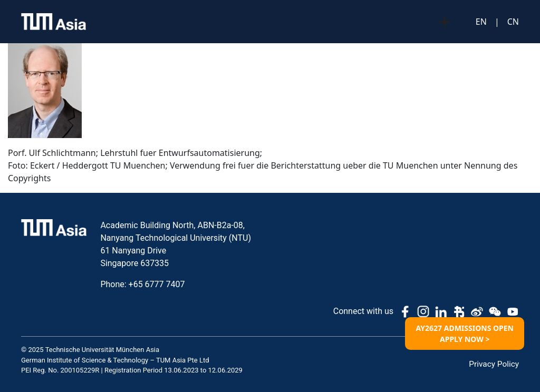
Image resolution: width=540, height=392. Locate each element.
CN (513, 22)
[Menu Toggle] (445, 22)
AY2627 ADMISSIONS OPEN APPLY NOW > (465, 334)
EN (481, 22)
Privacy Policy (493, 364)
